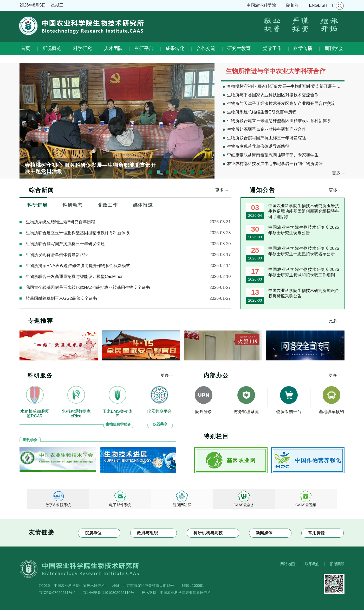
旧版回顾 (337, 564)
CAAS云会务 (244, 505)
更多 (338, 173)
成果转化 (175, 48)
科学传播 (303, 48)
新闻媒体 (264, 533)
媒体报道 (143, 205)
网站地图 (288, 564)
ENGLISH (318, 5)
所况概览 (52, 48)
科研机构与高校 (208, 533)
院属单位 (93, 533)
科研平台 (144, 48)
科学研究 (82, 48)
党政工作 (272, 48)
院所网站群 (182, 505)
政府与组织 (147, 533)
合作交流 (206, 48)
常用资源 (316, 533)
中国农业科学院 (261, 5)
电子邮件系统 (120, 505)
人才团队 (113, 48)
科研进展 (37, 205)
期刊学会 (334, 48)
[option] (117, 120)
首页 (25, 48)
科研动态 (72, 205)
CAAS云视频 (306, 505)
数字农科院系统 (58, 505)
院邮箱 (292, 5)
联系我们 (312, 564)
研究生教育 (239, 48)
